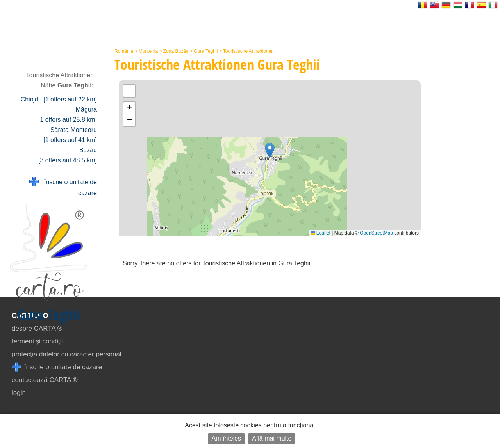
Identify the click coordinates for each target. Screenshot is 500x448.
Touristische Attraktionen (248, 51)
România (124, 51)
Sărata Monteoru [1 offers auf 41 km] (70, 135)
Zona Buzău (176, 51)
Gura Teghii (206, 51)
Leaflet (321, 233)
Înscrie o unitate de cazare (63, 187)
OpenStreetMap (376, 233)
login (19, 393)
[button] (270, 150)
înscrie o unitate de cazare (57, 367)
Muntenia (148, 51)
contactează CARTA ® (45, 380)
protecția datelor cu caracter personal (67, 354)
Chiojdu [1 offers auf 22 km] (59, 99)
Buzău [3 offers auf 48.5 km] (68, 155)
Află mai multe (272, 438)
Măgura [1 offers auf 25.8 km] (68, 115)
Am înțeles (227, 438)
